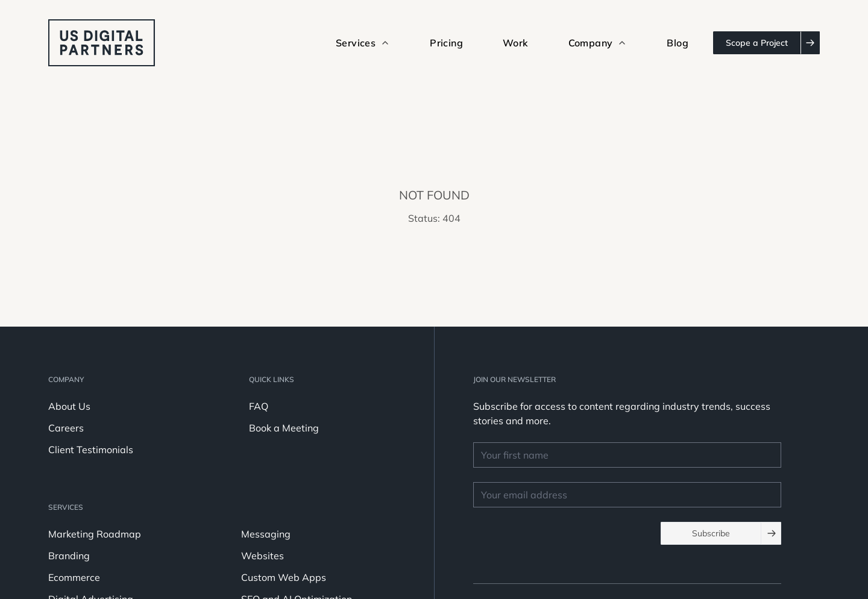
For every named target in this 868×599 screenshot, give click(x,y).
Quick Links (272, 379)
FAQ (259, 406)
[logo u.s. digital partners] (102, 43)
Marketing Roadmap (95, 534)
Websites (263, 556)
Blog (678, 43)
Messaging (266, 534)
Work (516, 43)
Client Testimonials (91, 450)
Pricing (446, 43)
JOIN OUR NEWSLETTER (514, 379)
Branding (69, 556)
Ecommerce (74, 577)
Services (66, 507)
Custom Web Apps (284, 577)
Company (66, 379)
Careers (66, 428)
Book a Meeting (284, 428)
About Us (69, 406)
